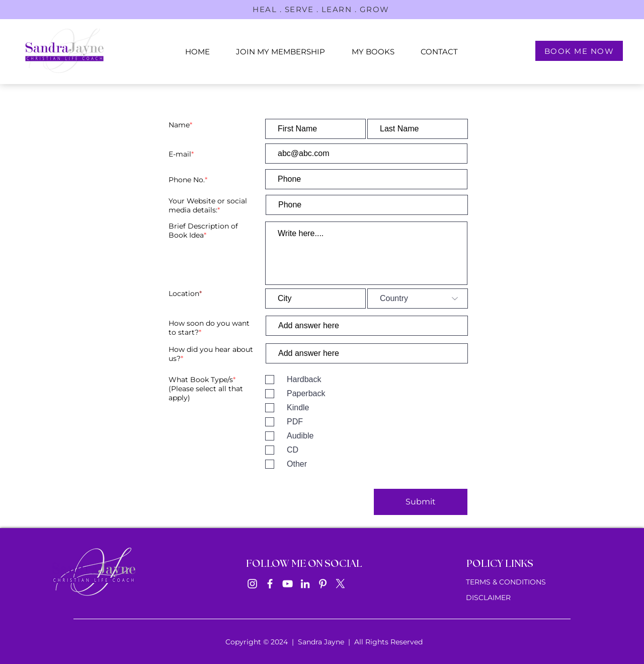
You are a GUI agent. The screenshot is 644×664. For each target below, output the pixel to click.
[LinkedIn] (305, 584)
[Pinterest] (323, 584)
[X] (340, 584)
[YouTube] (288, 584)
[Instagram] (252, 584)
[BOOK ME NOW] (579, 51)
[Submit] (421, 502)
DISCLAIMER (488, 598)
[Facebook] (270, 584)
